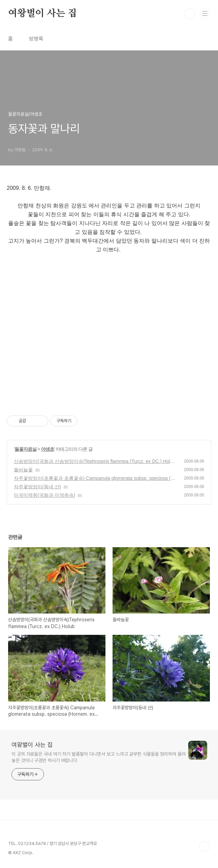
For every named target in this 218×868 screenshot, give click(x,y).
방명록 (36, 39)
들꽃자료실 (26, 449)
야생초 (47, 449)
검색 (190, 14)
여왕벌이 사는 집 (42, 14)
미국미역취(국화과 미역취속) (44, 495)
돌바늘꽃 (23, 470)
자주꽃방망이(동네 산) (37, 487)
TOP (204, 846)
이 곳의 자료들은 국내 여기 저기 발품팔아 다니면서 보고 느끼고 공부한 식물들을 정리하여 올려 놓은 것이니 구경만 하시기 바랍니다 (99, 757)
